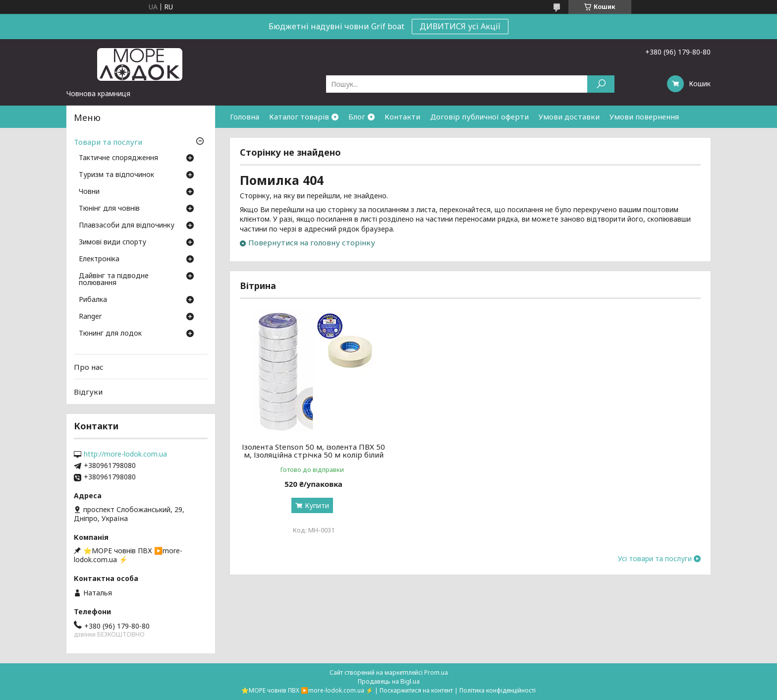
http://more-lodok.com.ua (125, 454)
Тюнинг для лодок (110, 334)
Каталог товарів (299, 117)
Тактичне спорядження (118, 158)
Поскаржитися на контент (416, 690)
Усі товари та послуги (655, 559)
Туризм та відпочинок (116, 175)
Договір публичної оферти (479, 117)
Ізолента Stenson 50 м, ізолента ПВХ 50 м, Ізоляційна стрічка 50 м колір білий (313, 451)
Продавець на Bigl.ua (389, 681)
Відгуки (88, 392)
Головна (245, 117)
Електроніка (99, 259)
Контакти (402, 117)
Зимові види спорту (112, 242)
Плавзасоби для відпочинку (127, 226)
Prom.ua (436, 672)
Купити (317, 505)
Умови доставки (569, 117)
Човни (89, 192)
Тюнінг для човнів (109, 209)
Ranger (90, 317)
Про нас (89, 367)
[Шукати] (601, 84)
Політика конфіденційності (498, 690)
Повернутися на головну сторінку (312, 242)
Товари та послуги (108, 142)
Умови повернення (644, 117)
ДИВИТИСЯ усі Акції (460, 26)
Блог (357, 117)
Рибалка (93, 300)
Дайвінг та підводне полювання (114, 280)
